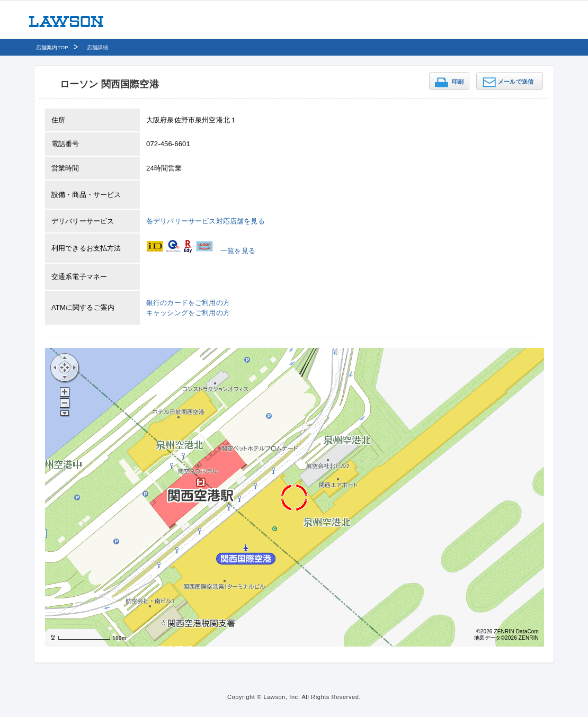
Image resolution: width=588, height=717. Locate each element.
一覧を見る (238, 251)
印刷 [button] (458, 82)
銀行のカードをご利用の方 (188, 303)
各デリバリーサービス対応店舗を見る (206, 221)
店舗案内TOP (52, 47)
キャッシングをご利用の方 (188, 313)
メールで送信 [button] (516, 82)
